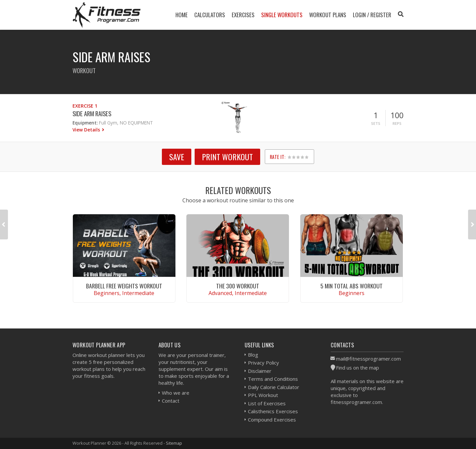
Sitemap (174, 443)
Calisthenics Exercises (273, 411)
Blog (253, 355)
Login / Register (372, 15)
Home (182, 15)
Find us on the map (357, 368)
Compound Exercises (272, 420)
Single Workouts (282, 15)
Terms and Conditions (273, 379)
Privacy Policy (263, 363)
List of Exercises (267, 403)
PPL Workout (263, 395)
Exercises (243, 15)
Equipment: (85, 123)
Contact (171, 401)
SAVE (177, 157)
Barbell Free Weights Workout (124, 286)
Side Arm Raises (92, 113)
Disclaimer (260, 371)
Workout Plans (328, 15)
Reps (397, 123)
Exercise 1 (85, 106)
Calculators (210, 15)
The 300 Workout (238, 286)
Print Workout (227, 157)
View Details (87, 130)
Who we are (176, 393)
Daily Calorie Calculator (274, 387)
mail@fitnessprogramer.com (368, 359)
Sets (376, 123)
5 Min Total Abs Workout (352, 286)
